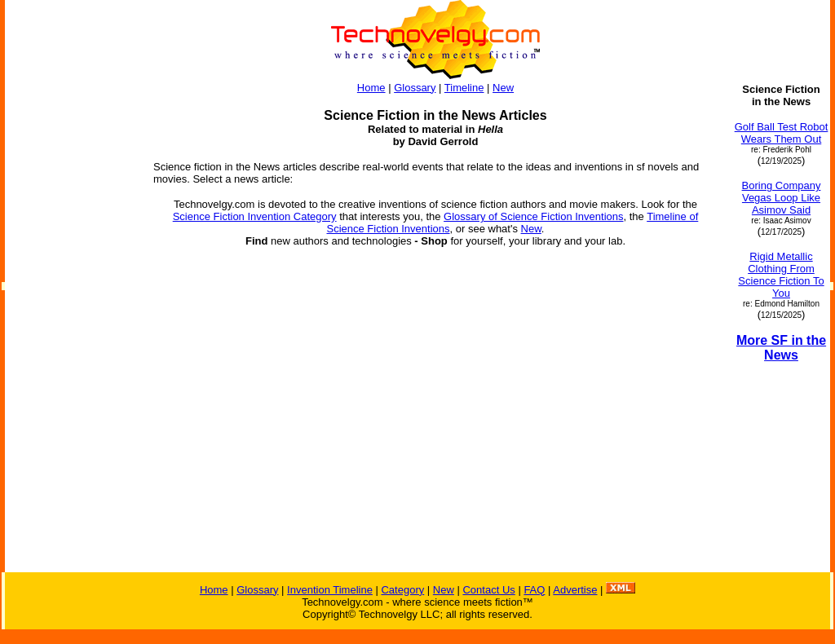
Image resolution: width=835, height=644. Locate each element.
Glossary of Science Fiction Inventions (533, 216)
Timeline (464, 88)
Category (402, 590)
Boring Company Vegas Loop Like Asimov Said (782, 198)
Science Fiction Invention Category (255, 216)
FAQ (534, 590)
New (503, 88)
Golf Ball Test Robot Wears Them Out (782, 133)
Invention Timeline (330, 590)
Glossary (415, 88)
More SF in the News (781, 348)
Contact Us (488, 590)
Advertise (575, 590)
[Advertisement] (72, 328)
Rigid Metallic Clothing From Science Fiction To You (781, 275)
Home (371, 88)
